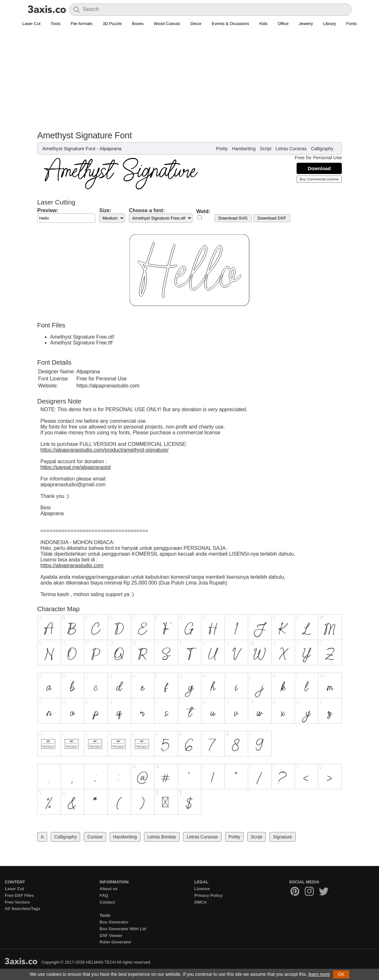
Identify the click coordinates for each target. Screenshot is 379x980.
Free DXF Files (19, 895)
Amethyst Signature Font (69, 148)
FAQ (104, 895)
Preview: (48, 210)
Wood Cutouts (167, 24)
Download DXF (272, 218)
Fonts (352, 24)
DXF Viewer (111, 936)
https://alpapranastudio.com (108, 386)
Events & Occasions (231, 24)
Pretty (222, 149)
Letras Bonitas (162, 837)
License (202, 889)
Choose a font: (147, 210)
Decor (196, 24)
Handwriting (244, 149)
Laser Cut (31, 24)
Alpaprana (110, 148)
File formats (81, 24)
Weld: (203, 211)
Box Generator (114, 922)
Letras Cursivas (291, 149)
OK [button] (341, 974)
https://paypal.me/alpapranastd (76, 467)
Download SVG (233, 218)
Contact (107, 902)
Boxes (138, 24)
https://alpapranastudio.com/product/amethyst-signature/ (104, 450)
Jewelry (306, 24)
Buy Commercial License (319, 179)
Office (283, 24)
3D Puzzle (112, 24)
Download (319, 168)
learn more (319, 974)
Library (330, 24)
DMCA (201, 902)
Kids (263, 24)
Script (265, 149)
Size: (105, 210)
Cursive (95, 837)
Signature (282, 837)
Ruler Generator (116, 942)
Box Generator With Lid (123, 929)
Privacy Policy (208, 895)
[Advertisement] (189, 82)
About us (109, 889)
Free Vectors (17, 902)
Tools (55, 24)
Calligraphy (322, 149)
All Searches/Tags (23, 909)
